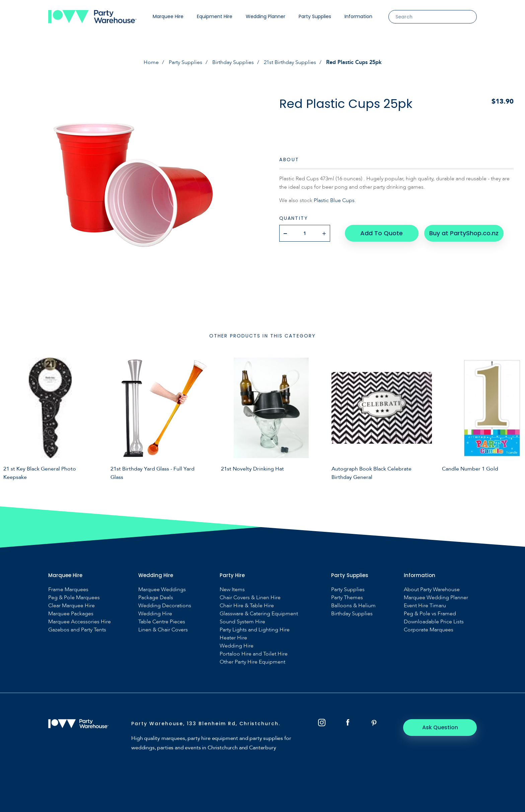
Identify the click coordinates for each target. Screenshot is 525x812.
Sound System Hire (242, 622)
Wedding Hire (155, 614)
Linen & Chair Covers (163, 630)
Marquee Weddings (162, 590)
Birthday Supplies (233, 62)
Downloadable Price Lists (434, 622)
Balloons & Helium (353, 606)
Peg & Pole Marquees (74, 598)
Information (358, 16)
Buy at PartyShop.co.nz (464, 233)
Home (151, 62)
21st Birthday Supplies (290, 62)
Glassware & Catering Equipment (259, 614)
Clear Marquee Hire (71, 606)
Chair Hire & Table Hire (247, 606)
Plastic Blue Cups (334, 200)
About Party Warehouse (432, 590)
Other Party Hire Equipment (252, 662)
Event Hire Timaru (425, 606)
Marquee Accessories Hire (80, 622)
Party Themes (347, 598)
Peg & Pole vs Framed (430, 614)
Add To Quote (382, 233)
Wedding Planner (266, 16)
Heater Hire (233, 638)
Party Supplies (315, 16)
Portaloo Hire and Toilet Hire (254, 654)
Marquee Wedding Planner (436, 598)
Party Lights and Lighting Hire (255, 630)
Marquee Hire (168, 16)
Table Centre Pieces (162, 622)
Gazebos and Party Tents (77, 630)
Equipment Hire (215, 16)
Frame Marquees (68, 590)
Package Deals (156, 598)
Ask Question (440, 727)
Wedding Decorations (165, 606)
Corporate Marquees (429, 630)
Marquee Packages (71, 614)
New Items (232, 590)
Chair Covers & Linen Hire (250, 598)
